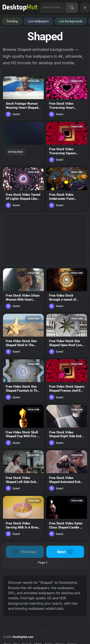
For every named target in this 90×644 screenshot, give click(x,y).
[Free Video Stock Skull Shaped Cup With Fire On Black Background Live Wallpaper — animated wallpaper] (23, 426)
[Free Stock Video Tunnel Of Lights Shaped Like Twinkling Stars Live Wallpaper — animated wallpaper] (23, 189)
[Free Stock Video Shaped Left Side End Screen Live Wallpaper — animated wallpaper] (23, 472)
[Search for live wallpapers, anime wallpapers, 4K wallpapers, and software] (53, 7)
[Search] (72, 8)
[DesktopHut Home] (20, 8)
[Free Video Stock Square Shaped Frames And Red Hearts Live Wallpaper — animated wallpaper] (67, 381)
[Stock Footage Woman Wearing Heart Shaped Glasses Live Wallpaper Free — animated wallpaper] (23, 98)
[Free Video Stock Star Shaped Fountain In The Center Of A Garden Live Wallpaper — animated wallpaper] (23, 381)
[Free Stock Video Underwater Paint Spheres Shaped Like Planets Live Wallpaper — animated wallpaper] (67, 189)
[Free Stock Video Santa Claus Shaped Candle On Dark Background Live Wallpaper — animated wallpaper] (67, 517)
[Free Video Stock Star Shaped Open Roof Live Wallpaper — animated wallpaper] (67, 335)
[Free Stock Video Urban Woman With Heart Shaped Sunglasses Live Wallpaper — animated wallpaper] (23, 290)
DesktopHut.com (23, 637)
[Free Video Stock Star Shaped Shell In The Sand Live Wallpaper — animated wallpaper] (23, 335)
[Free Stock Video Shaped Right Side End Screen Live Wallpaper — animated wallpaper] (67, 426)
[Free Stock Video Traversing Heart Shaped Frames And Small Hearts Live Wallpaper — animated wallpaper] (67, 98)
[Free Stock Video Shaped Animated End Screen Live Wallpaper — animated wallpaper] (67, 472)
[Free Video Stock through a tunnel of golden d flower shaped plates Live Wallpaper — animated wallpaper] (67, 290)
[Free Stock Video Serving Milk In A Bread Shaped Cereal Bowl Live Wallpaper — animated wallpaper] (23, 517)
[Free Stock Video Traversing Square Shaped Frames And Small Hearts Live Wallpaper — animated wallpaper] (67, 143)
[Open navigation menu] (85, 8)
